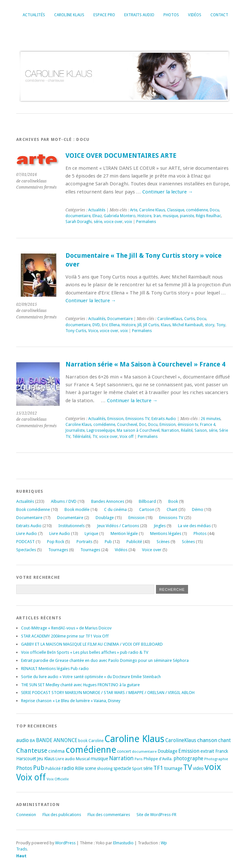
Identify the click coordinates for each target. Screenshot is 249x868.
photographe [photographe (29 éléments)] (188, 759)
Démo (198, 509)
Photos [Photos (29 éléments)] (24, 768)
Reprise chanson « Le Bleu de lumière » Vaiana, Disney (71, 701)
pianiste (187, 216)
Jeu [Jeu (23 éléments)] (40, 759)
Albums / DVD (64, 501)
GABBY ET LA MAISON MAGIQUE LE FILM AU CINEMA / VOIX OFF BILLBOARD (92, 644)
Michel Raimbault (188, 325)
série (98, 222)
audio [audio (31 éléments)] (23, 740)
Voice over (152, 550)
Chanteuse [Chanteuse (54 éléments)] (32, 751)
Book (173, 501)
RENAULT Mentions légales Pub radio (55, 669)
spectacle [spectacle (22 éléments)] (122, 768)
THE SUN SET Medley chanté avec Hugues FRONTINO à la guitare (80, 685)
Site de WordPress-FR (156, 815)
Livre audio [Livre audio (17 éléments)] (65, 759)
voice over (113, 222)
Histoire (144, 216)
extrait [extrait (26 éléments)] (207, 751)
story (210, 325)
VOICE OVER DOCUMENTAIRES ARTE (121, 156)
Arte (134, 210)
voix (128, 222)
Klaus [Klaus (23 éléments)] (49, 759)
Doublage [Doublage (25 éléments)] (167, 751)
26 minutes (211, 419)
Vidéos (195, 15)
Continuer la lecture (168, 192)
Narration (170, 430)
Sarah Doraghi (79, 222)
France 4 (208, 425)
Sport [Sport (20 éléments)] (137, 769)
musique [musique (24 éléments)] (99, 759)
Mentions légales (166, 533)
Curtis (190, 319)
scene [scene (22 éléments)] (90, 768)
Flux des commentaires (109, 815)
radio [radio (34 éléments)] (68, 768)
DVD (96, 325)
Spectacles (26, 550)
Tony (221, 325)
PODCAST (25, 542)
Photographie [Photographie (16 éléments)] (216, 759)
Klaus (166, 325)
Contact (219, 15)
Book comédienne (33, 509)
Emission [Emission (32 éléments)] (189, 751)
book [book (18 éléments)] (83, 741)
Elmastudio (123, 843)
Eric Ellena (111, 325)
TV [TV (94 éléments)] (188, 767)
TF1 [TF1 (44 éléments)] (158, 768)
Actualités (34, 15)
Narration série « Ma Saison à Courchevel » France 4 (145, 364)
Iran (157, 216)
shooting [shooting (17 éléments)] (105, 769)
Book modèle (77, 509)
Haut (21, 856)
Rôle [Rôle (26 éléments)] (79, 768)
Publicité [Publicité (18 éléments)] (53, 769)
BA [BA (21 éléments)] (32, 741)
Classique (176, 210)
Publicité (134, 542)
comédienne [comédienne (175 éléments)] (91, 750)
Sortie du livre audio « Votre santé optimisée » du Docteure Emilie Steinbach (91, 677)
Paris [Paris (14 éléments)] (139, 759)
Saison (201, 430)
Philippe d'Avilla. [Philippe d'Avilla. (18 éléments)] (158, 759)
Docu (214, 210)
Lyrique (91, 533)
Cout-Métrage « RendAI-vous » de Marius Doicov (66, 628)
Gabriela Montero (120, 216)
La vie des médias (194, 526)
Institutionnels (71, 526)
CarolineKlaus (170, 319)
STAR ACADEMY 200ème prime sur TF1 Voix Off (65, 636)
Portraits (84, 542)
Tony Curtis (76, 331)
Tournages (58, 550)
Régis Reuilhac (208, 216)
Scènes (163, 542)
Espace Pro (104, 15)
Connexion (26, 815)
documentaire (78, 216)
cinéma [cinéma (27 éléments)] (56, 751)
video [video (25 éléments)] (198, 768)
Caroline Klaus (69, 15)
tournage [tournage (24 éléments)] (173, 768)
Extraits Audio (139, 15)
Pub (108, 542)
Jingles (160, 526)
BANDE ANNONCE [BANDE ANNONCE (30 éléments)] (57, 740)
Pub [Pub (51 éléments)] (39, 768)
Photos (171, 15)
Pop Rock (56, 542)
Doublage (105, 518)
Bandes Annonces (108, 501)
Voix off (127, 437)
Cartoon (147, 509)
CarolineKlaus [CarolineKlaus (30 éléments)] (181, 740)
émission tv (188, 425)
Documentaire (120, 319)
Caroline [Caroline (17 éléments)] (96, 741)
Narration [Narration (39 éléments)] (121, 758)
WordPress (65, 843)
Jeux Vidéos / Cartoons (118, 526)
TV (95, 437)
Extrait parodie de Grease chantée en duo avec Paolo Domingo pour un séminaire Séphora (105, 660)
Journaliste (75, 430)
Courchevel (127, 425)
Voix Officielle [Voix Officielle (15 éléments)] (58, 779)
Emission (115, 419)
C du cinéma (115, 509)
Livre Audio (27, 533)
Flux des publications (62, 815)
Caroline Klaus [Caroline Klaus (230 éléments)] (134, 739)
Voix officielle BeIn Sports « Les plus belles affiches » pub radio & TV (85, 652)
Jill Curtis (151, 325)
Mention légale (124, 533)
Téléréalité (81, 437)
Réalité (187, 430)
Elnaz (97, 216)
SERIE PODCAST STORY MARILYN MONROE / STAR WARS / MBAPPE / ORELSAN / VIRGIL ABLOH (108, 693)
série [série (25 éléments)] (148, 768)
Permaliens (146, 222)
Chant (172, 509)
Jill (139, 325)
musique (170, 216)
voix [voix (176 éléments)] (213, 767)
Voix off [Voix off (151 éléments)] (31, 777)
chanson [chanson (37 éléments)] (207, 740)
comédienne (197, 210)
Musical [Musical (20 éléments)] (83, 759)
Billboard (147, 501)
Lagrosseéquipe (101, 430)
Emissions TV (137, 419)
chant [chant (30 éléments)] (225, 740)
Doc (143, 425)
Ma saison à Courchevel (138, 430)
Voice (93, 331)
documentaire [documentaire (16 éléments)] (144, 751)
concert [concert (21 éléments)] (124, 751)
